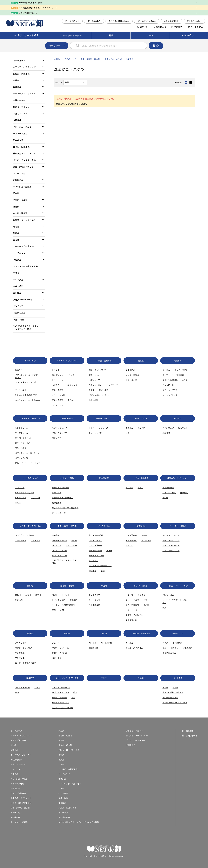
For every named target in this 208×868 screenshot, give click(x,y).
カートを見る (195, 27)
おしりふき (183, 428)
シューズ (56, 643)
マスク (16, 273)
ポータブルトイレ (59, 513)
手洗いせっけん (95, 385)
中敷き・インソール (60, 648)
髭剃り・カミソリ (21, 107)
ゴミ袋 (16, 240)
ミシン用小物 (168, 385)
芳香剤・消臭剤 (20, 200)
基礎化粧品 (130, 370)
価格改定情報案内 (147, 21)
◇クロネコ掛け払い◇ (28, 13)
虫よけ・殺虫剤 (20, 213)
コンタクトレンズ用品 (25, 535)
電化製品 (17, 293)
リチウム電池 (21, 653)
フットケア (36, 463)
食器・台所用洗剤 (96, 535)
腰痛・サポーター (59, 697)
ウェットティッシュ (171, 550)
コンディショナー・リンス (63, 375)
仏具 (164, 608)
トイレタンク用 (58, 600)
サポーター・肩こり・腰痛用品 (65, 508)
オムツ (18, 503)
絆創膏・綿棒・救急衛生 (62, 498)
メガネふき (36, 540)
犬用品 (165, 687)
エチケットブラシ (170, 390)
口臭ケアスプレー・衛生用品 (27, 400)
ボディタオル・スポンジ (99, 395)
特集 (111, 35)
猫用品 (175, 687)
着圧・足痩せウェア (60, 702)
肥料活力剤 (177, 643)
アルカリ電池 (21, 643)
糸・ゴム (166, 370)
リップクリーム (22, 433)
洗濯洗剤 (56, 535)
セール (150, 35)
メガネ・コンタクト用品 (24, 160)
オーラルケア (19, 61)
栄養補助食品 (168, 487)
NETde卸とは (189, 35)
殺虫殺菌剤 (187, 648)
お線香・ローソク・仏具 (24, 220)
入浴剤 (92, 390)
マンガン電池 (21, 658)
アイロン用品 (71, 545)
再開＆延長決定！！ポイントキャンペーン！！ (38, 8)
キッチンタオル (95, 540)
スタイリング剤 (58, 395)
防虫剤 (16, 193)
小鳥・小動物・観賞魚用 (173, 692)
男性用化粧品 (19, 100)
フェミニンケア (20, 114)
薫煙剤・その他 (132, 615)
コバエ (146, 605)
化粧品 (16, 80)
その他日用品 (19, 313)
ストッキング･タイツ (61, 687)
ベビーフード (21, 498)
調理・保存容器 (95, 550)
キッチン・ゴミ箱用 (60, 605)
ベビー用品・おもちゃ (25, 493)
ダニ (141, 615)
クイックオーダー (72, 35)
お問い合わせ (194, 21)
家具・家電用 (131, 540)
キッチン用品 (19, 173)
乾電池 (16, 226)
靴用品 (16, 233)
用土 (164, 648)
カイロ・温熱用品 (21, 147)
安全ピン (166, 380)
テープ (165, 375)
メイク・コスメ (132, 375)
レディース (103, 428)
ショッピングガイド (135, 731)
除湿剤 (16, 206)
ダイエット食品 (169, 493)
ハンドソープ (112, 385)
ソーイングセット (170, 395)
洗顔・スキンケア (59, 433)
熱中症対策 (18, 140)
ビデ (128, 433)
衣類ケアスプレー (59, 555)
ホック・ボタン (181, 370)
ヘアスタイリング (59, 428)
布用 (62, 610)
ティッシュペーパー (171, 535)
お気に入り (160, 27)
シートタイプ (94, 600)
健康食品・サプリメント (24, 153)
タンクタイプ (94, 595)
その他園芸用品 (169, 653)
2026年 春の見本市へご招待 (30, 3)
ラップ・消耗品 (95, 545)
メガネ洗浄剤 (21, 540)
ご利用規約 (131, 745)
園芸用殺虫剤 (131, 620)
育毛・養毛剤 (58, 390)
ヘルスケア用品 (20, 133)
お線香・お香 (168, 595)
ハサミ (185, 380)
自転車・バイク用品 (134, 648)
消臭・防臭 (57, 658)
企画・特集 (19, 320)
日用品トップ (70, 59)
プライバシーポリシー (135, 740)
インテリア (18, 306)
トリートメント (58, 380)
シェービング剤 (95, 433)
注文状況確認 (171, 21)
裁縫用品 (17, 87)
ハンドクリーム (22, 428)
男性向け (71, 400)
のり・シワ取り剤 (59, 550)
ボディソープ (94, 380)
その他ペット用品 (170, 697)
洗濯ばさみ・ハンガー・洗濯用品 (119, 59)
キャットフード (180, 702)
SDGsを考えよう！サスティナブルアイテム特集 (26, 328)
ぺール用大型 (106, 643)
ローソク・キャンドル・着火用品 (175, 601)
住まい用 (19, 600)
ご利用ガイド (72, 21)
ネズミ (137, 600)
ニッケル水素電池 (23, 663)
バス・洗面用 (131, 535)
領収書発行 (94, 21)
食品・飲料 (18, 286)
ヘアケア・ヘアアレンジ (24, 67)
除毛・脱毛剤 (21, 448)
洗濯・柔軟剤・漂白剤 (90, 59)
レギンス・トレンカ (60, 692)
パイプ (37, 687)
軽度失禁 (141, 428)
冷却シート (57, 493)
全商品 (57, 59)
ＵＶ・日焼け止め (23, 443)
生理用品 (129, 428)
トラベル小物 (131, 380)
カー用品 (129, 643)
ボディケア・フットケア (24, 94)
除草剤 (165, 643)
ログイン (142, 27)
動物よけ (174, 648)
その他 (165, 498)
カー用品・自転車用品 (23, 246)
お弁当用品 (93, 561)
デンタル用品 (21, 390)
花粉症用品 (57, 503)
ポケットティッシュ (171, 540)
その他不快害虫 (132, 605)
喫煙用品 (17, 260)
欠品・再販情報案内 (119, 21)
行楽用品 (93, 571)
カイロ (140, 487)
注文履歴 (177, 27)
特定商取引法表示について (137, 736)
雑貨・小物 (104, 390)
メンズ (92, 428)
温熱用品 (129, 487)
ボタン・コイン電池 (24, 648)
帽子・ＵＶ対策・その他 (62, 708)
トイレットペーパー (171, 545)
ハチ (128, 610)
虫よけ (137, 610)
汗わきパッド (21, 463)
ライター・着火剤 (23, 687)
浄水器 (109, 550)
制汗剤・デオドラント (25, 438)
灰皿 (17, 692)
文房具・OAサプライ (23, 300)
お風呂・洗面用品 (21, 74)
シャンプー (57, 370)
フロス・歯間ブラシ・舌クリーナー (27, 384)
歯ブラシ (34, 395)
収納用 (72, 605)
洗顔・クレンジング (97, 370)
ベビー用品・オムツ (22, 127)
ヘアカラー (57, 385)
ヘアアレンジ (71, 385)
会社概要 (190, 731)
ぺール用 (93, 643)
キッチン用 (146, 540)
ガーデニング (19, 253)
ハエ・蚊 (129, 595)
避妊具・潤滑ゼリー (60, 487)
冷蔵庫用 (73, 600)
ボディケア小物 (22, 458)
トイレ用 (129, 545)
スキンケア (20, 487)
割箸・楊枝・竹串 (96, 555)
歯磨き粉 (19, 370)
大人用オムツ (168, 428)
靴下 (75, 692)
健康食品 (184, 493)
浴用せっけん (94, 375)
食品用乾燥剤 (94, 605)
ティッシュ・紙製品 (22, 187)
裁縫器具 (174, 380)
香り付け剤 (57, 545)
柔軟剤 (74, 540)
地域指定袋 (93, 648)
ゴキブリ (141, 595)
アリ (128, 600)
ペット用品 (18, 280)
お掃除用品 (18, 180)
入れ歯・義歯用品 (23, 395)
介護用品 (17, 120)
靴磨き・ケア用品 (59, 653)
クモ (146, 600)
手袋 (103, 571)
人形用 (28, 595)
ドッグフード (168, 702)
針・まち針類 (178, 375)
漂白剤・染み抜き (59, 540)
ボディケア (56, 438)
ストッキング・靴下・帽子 (25, 266)
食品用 (38, 595)
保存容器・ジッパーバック (100, 565)
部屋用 (144, 535)
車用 (54, 610)
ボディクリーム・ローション (27, 453)
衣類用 (18, 595)
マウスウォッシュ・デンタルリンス (27, 376)
